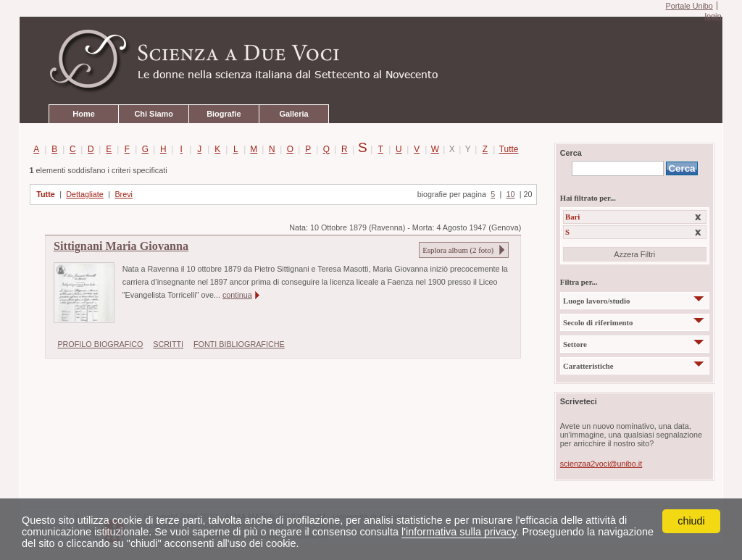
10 (510, 194)
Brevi (124, 194)
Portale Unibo (689, 6)
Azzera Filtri (634, 254)
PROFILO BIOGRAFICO (100, 344)
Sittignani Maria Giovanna (121, 246)
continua (237, 295)
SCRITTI (168, 344)
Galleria (293, 114)
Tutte (506, 149)
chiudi (691, 521)
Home (83, 114)
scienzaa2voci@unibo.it (601, 464)
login (713, 16)
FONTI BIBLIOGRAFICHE (239, 344)
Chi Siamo (153, 114)
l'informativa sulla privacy (459, 532)
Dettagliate (85, 194)
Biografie (224, 114)
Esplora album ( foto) (458, 250)
